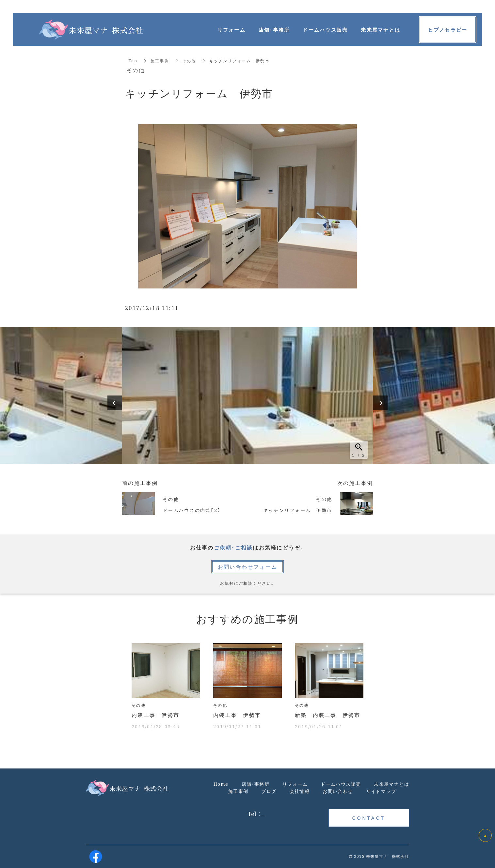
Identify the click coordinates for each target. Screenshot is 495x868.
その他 (189, 61)
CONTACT (369, 818)
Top (133, 61)
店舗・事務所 (274, 30)
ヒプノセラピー (448, 30)
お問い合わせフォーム (248, 567)
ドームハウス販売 (325, 30)
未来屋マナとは (381, 30)
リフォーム (232, 30)
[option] (248, 395)
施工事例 (160, 61)
